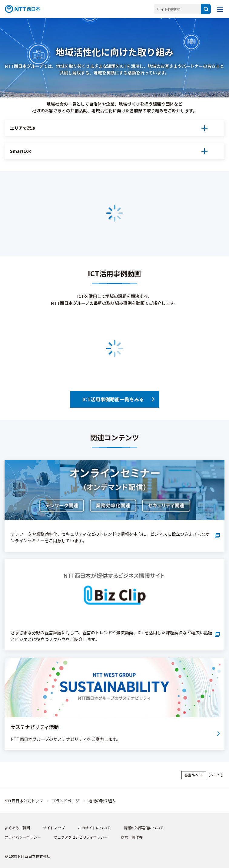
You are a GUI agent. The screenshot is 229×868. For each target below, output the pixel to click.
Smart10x (20, 151)
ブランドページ (66, 801)
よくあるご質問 (17, 828)
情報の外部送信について (144, 828)
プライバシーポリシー (23, 837)
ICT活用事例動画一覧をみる (113, 399)
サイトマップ (54, 828)
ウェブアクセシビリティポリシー (81, 837)
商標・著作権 (132, 837)
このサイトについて (94, 828)
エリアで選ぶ (23, 128)
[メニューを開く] (220, 9)
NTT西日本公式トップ (24, 801)
